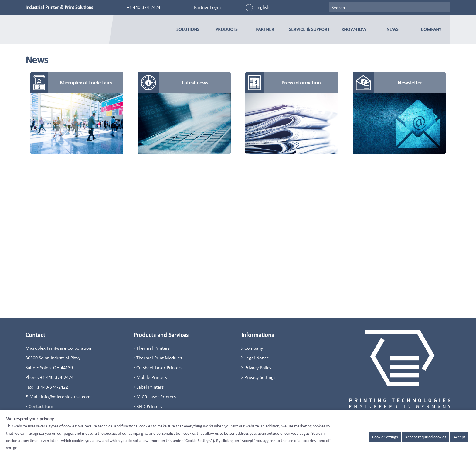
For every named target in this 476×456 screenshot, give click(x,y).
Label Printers (150, 387)
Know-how (354, 29)
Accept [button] (459, 437)
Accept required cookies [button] (426, 437)
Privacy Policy (258, 367)
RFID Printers (149, 406)
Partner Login (207, 7)
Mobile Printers (152, 377)
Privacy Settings (260, 377)
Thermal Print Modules (159, 358)
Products (226, 29)
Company (431, 29)
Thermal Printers (153, 348)
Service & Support (309, 29)
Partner (265, 29)
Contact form (42, 406)
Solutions (188, 29)
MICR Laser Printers (156, 397)
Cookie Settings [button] (385, 437)
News (392, 29)
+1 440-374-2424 (144, 7)
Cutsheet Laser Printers (159, 367)
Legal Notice (257, 358)
